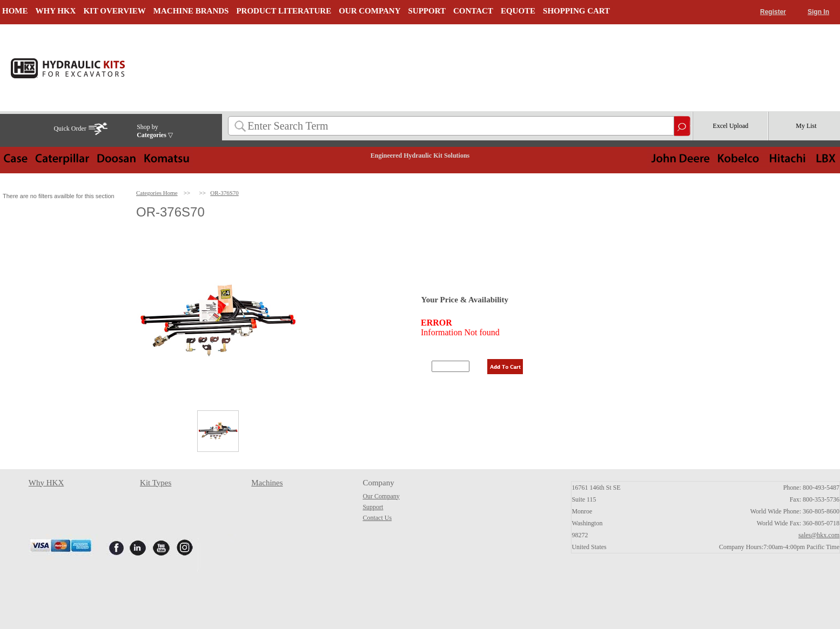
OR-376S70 (224, 193)
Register (773, 12)
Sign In (818, 12)
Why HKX (46, 483)
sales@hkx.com (819, 535)
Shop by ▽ (155, 131)
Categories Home (157, 193)
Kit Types (156, 483)
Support (373, 507)
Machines (267, 483)
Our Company (381, 496)
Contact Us (377, 518)
